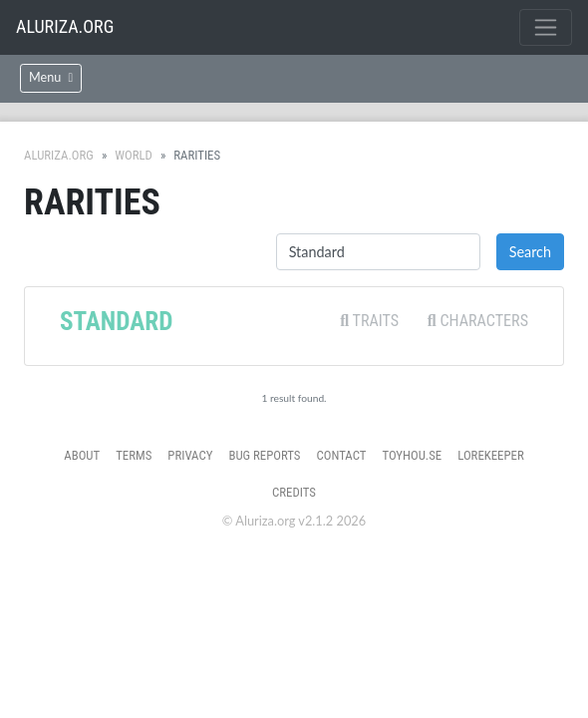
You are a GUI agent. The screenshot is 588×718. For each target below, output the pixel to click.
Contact (342, 455)
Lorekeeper (490, 455)
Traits (369, 321)
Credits (294, 492)
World (134, 155)
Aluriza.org (65, 26)
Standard (116, 322)
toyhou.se (412, 455)
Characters (478, 321)
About (82, 455)
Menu (51, 77)
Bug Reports (264, 455)
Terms (134, 455)
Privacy (190, 455)
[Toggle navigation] (546, 27)
